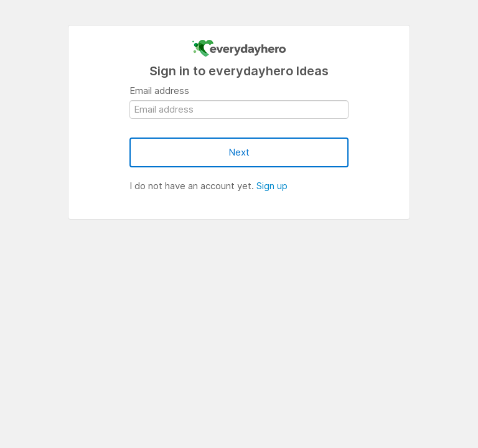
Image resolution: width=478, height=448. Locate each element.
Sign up (272, 186)
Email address (159, 91)
